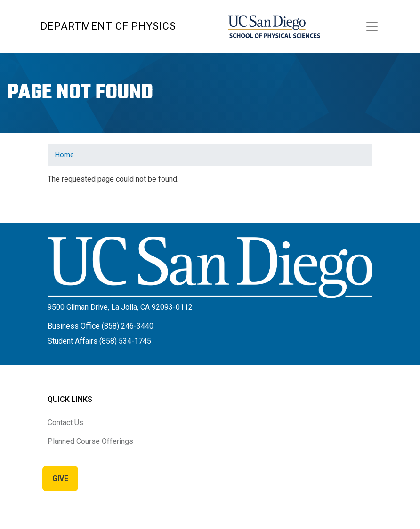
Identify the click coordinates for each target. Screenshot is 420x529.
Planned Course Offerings (90, 441)
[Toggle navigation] (372, 26)
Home (65, 155)
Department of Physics (108, 26)
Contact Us (65, 422)
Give (60, 478)
